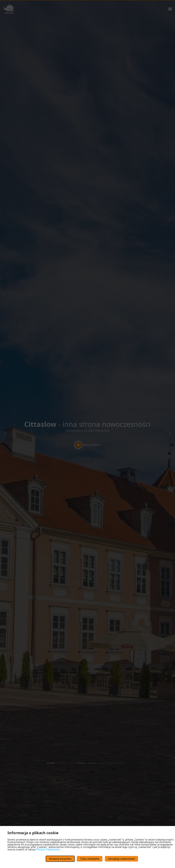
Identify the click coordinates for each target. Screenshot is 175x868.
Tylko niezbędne (90, 859)
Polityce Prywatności (48, 849)
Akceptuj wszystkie (60, 859)
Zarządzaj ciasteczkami (121, 859)
